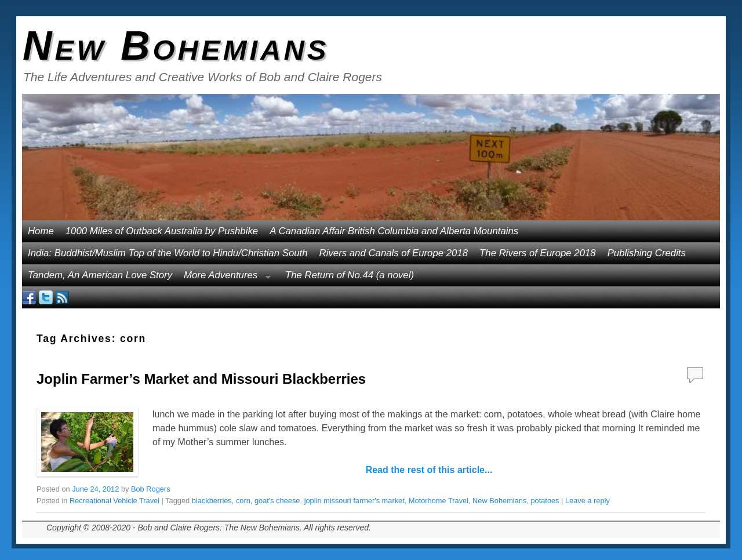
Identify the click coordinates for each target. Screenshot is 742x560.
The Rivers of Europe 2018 (538, 253)
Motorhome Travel (439, 501)
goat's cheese (277, 501)
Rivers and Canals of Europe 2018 (394, 253)
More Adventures (224, 278)
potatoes (545, 501)
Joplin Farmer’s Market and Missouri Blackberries (201, 379)
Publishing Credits (647, 253)
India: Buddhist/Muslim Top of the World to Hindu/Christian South (168, 253)
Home (41, 231)
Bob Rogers (151, 489)
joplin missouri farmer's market (354, 501)
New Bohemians (176, 46)
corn (243, 501)
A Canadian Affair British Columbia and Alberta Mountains (394, 231)
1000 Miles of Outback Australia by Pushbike (162, 231)
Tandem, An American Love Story (100, 275)
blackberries (212, 501)
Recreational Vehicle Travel (114, 501)
